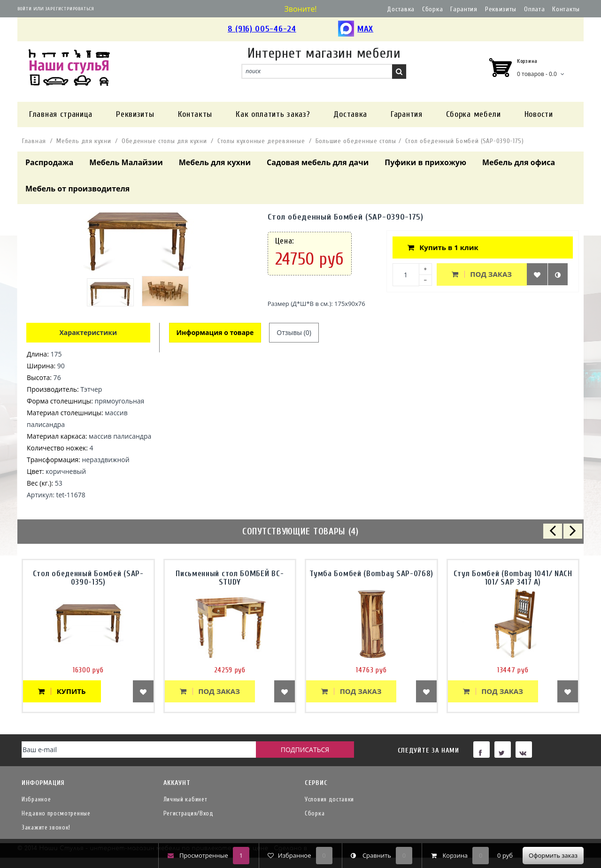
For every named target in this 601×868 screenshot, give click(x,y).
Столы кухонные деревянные (261, 141)
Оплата (534, 9)
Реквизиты (501, 9)
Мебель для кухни (84, 141)
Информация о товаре (215, 332)
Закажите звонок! (46, 827)
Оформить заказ (553, 855)
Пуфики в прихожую (425, 162)
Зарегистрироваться (70, 9)
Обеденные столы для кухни (164, 141)
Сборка (432, 9)
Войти (25, 9)
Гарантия (464, 9)
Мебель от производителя (77, 189)
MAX (356, 29)
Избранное (36, 799)
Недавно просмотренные (56, 813)
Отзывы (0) (294, 332)
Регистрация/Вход (189, 813)
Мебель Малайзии (126, 162)
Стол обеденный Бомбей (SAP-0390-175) (465, 141)
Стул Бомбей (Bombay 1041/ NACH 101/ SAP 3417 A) (513, 578)
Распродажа (49, 162)
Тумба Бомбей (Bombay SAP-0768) (371, 574)
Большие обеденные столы (356, 141)
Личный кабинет (185, 799)
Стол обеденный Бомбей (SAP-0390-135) (88, 578)
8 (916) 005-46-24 (262, 29)
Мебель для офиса (519, 162)
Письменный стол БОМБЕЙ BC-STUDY (230, 578)
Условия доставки (329, 799)
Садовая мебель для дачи (318, 162)
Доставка (401, 9)
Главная (34, 141)
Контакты (566, 9)
